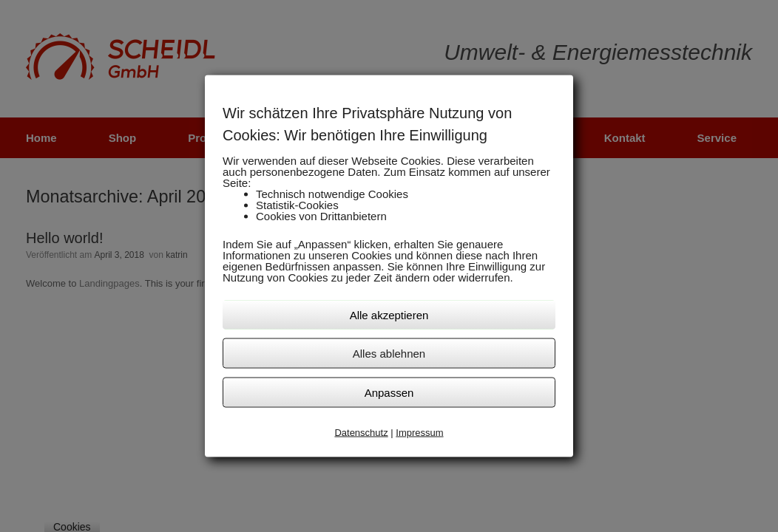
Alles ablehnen (389, 353)
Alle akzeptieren (389, 314)
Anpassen (389, 392)
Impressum (419, 432)
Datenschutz (361, 432)
